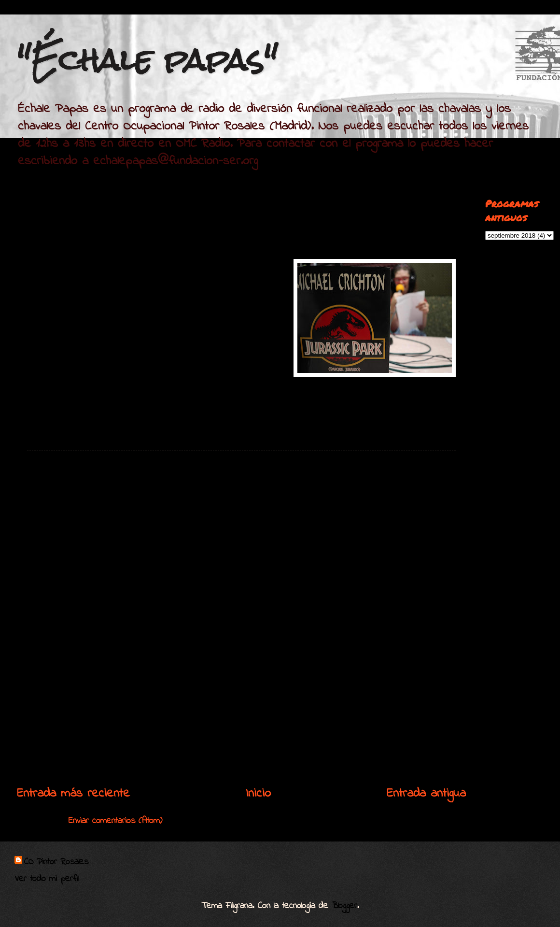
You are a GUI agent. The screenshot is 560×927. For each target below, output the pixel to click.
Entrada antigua (426, 794)
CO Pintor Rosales (56, 862)
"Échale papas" (147, 60)
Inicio (258, 794)
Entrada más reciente (73, 794)
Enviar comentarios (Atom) (115, 821)
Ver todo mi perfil (46, 879)
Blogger (344, 906)
